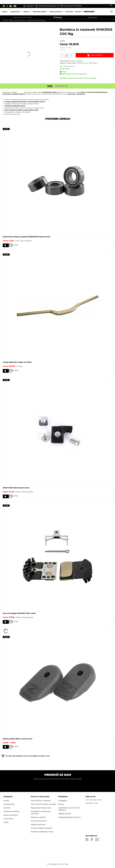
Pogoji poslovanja (38, 826)
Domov (5, 21)
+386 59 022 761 (30, 6)
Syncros (85, 63)
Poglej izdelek (110, 246)
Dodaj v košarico (98, 56)
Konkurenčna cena (39, 823)
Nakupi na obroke (38, 819)
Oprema (39, 12)
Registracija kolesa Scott (41, 810)
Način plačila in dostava (41, 802)
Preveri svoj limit (93, 17)
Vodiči (6, 824)
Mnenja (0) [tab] (61, 86)
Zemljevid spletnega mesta (42, 834)
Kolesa (17, 12)
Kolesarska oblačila (52, 12)
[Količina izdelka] (68, 56)
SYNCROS (21, 92)
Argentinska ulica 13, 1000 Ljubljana (71, 6)
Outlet (16, 21)
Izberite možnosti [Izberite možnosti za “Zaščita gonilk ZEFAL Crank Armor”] (14, 749)
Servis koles (81, 12)
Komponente (28, 12)
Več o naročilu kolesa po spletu (44, 806)
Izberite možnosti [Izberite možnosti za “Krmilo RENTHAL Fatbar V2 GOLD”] (14, 371)
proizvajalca (79, 61)
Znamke (91, 12)
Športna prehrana (69, 12)
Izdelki (11, 21)
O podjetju (63, 802)
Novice (61, 806)
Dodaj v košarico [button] (14, 245)
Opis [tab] (50, 86)
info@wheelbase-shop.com (69, 819)
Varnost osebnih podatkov (42, 830)
